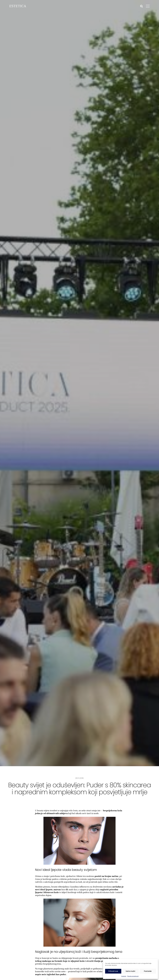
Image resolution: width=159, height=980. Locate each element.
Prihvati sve (113, 971)
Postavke (148, 971)
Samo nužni (130, 971)
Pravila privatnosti (133, 976)
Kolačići (124, 976)
